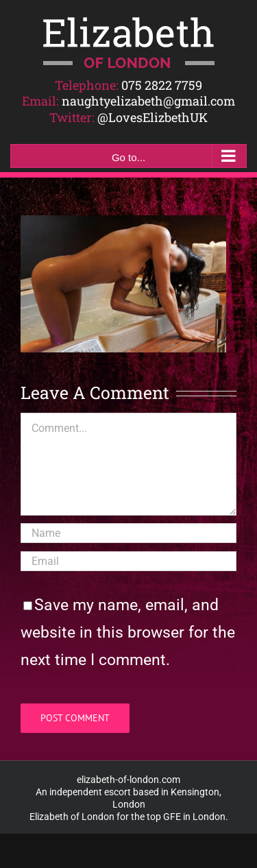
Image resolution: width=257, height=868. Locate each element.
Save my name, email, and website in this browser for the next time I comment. (128, 632)
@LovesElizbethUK (152, 117)
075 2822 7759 (162, 85)
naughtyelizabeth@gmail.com (148, 101)
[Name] (128, 533)
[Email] (128, 561)
